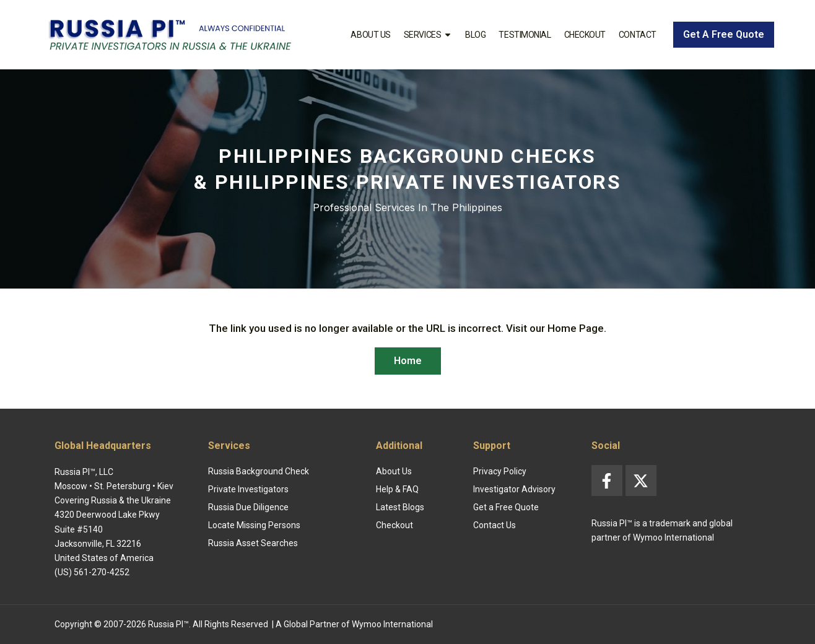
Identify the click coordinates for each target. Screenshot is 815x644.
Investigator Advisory (514, 489)
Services (428, 35)
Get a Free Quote (506, 507)
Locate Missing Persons (254, 525)
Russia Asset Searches (253, 543)
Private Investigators (248, 489)
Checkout (585, 35)
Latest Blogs (400, 507)
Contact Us (495, 525)
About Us (370, 35)
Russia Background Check (259, 471)
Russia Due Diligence (248, 507)
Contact (638, 35)
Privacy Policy (500, 471)
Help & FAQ (397, 489)
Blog (475, 35)
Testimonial (525, 35)
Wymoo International (392, 624)
